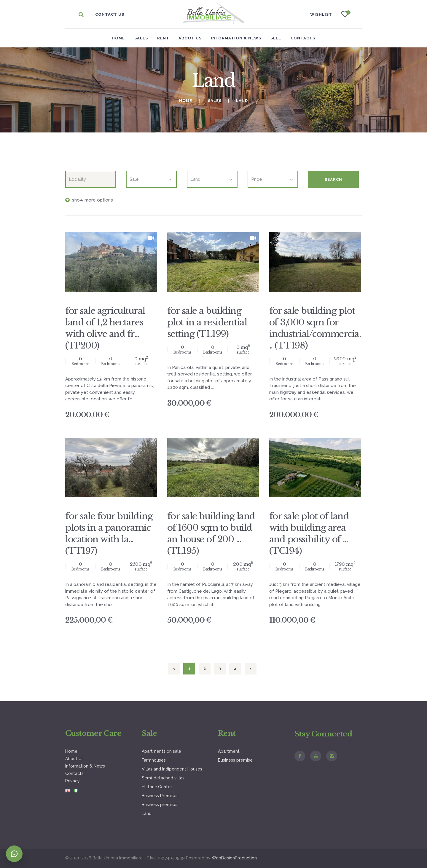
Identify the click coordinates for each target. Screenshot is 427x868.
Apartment (229, 751)
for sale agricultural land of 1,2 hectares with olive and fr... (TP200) (105, 328)
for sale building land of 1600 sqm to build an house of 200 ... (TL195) (211, 533)
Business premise (235, 760)
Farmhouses (154, 760)
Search (333, 179)
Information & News (85, 766)
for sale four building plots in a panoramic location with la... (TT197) (109, 533)
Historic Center (157, 787)
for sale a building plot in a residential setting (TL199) (207, 322)
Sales (215, 101)
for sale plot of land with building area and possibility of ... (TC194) (309, 533)
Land (147, 813)
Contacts (74, 773)
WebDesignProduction (234, 858)
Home (118, 38)
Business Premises (160, 796)
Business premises (160, 805)
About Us (74, 759)
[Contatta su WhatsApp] (14, 854)
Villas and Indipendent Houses (172, 769)
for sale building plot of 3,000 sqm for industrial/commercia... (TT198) (315, 328)
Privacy (73, 781)
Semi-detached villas (163, 778)
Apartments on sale (161, 751)
